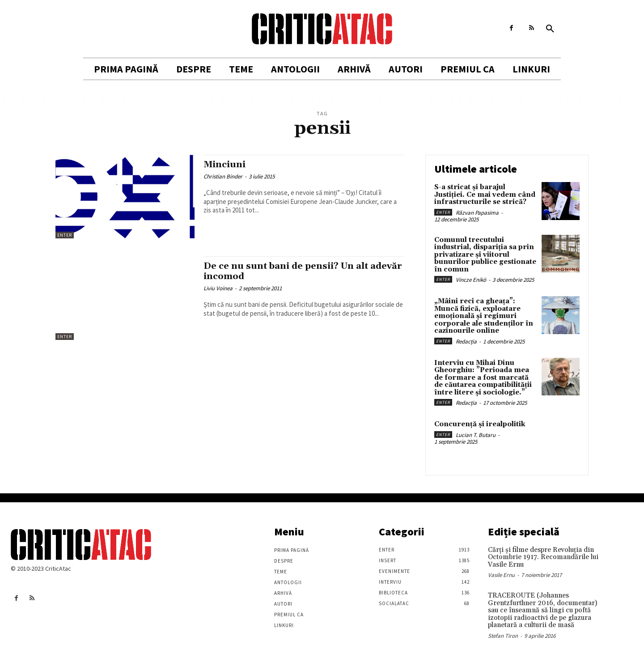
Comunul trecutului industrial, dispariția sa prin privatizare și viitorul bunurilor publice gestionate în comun (485, 255)
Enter (65, 235)
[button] (550, 29)
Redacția (466, 341)
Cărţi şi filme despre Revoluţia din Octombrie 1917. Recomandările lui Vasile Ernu (543, 557)
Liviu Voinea (218, 288)
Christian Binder (223, 176)
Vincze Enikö (471, 280)
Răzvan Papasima (477, 213)
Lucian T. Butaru (476, 435)
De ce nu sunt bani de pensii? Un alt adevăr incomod (290, 271)
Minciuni (226, 165)
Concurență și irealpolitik (480, 424)
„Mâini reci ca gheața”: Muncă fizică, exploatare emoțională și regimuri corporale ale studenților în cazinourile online (484, 316)
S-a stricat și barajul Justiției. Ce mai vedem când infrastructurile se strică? (485, 195)
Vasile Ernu (501, 575)
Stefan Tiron (503, 636)
